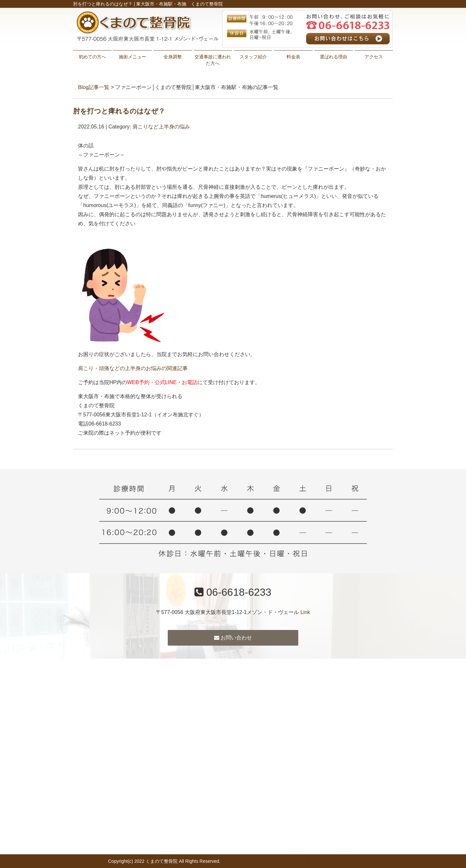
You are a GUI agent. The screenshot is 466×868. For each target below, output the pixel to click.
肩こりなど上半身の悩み (161, 127)
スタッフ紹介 (253, 57)
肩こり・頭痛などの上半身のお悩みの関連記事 (133, 368)
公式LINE (166, 382)
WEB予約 (138, 382)
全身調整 (173, 57)
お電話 (190, 382)
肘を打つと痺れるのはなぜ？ (119, 111)
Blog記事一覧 (94, 87)
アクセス (374, 57)
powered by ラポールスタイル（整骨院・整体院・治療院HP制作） (290, 861)
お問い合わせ (233, 638)
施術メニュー (132, 57)
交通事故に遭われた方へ (213, 60)
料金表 (293, 57)
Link (305, 612)
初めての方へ (92, 57)
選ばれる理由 (334, 57)
